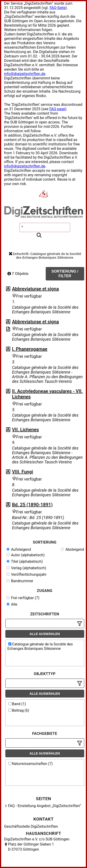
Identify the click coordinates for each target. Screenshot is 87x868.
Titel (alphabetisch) (25, 561)
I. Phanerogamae (30, 349)
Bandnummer (20, 581)
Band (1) (17, 704)
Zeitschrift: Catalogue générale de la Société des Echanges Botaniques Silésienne (45, 256)
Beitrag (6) (19, 710)
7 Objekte (18, 274)
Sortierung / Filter (65, 274)
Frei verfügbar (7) (23, 598)
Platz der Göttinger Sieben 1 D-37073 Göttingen (31, 847)
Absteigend (72, 549)
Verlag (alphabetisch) (26, 568)
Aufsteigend (19, 549)
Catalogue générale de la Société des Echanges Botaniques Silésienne (40, 646)
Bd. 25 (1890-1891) (32, 505)
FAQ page (57, 109)
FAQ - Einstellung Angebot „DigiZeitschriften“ (45, 806)
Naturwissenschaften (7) (31, 764)
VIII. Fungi (23, 472)
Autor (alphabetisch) (26, 555)
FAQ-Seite (58, 8)
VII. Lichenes (26, 430)
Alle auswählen (45, 634)
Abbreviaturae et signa (35, 289)
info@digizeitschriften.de (25, 74)
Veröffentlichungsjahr (27, 574)
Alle (12, 604)
